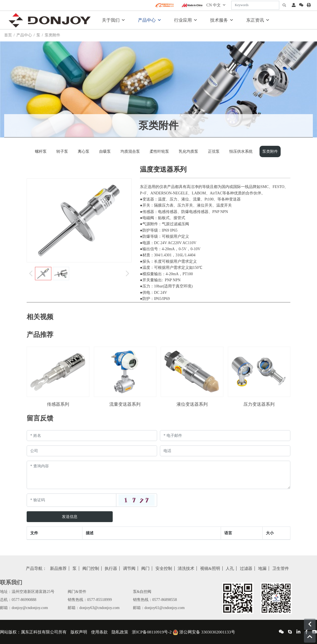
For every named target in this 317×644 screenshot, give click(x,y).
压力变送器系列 (259, 404)
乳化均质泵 (188, 151)
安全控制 (164, 568)
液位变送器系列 (192, 404)
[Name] (92, 436)
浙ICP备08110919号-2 (152, 632)
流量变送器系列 (125, 404)
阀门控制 (91, 568)
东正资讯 (255, 20)
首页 (8, 35)
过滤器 (246, 568)
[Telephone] (225, 451)
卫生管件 (281, 568)
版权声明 (79, 632)
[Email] (225, 436)
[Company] (92, 451)
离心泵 (84, 151)
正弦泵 (214, 151)
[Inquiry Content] (158, 475)
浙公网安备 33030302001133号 (204, 632)
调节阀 (129, 568)
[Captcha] (71, 500)
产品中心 (147, 20)
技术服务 (219, 20)
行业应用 (183, 20)
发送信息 (70, 517)
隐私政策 (120, 632)
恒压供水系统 (241, 151)
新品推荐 (58, 568)
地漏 (262, 568)
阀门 (145, 568)
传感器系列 (58, 404)
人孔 (230, 568)
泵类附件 (270, 151)
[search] (284, 5)
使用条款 (99, 632)
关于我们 (111, 20)
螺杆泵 (41, 151)
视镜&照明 (210, 568)
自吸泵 (105, 151)
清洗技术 (186, 568)
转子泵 (62, 151)
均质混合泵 (130, 151)
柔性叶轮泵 (159, 151)
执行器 (111, 568)
